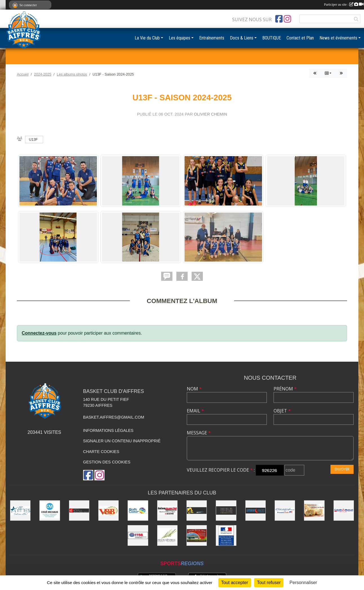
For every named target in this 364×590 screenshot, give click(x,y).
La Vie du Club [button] (147, 38)
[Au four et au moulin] (314, 511)
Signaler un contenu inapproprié (122, 441)
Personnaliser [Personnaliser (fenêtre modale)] (303, 583)
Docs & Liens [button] (242, 38)
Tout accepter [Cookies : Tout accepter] (235, 583)
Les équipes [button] (179, 38)
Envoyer (342, 469)
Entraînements (212, 38)
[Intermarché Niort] (167, 511)
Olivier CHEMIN (210, 114)
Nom (194, 389)
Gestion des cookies (107, 462)
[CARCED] (285, 511)
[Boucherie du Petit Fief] (197, 535)
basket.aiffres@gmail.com (114, 417)
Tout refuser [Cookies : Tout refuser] (269, 583)
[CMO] (344, 511)
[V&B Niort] (108, 511)
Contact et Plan (300, 38)
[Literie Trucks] (256, 511)
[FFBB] (138, 535)
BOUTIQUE (272, 38)
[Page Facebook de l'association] (279, 19)
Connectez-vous (39, 333)
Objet (282, 411)
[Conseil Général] (167, 535)
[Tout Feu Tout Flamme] (226, 511)
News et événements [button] (338, 38)
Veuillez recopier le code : (221, 470)
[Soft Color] (138, 511)
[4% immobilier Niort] (197, 511)
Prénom (285, 389)
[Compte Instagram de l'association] (287, 19)
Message (199, 433)
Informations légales (108, 430)
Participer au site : (344, 5)
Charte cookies (101, 452)
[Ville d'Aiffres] (20, 511)
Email (195, 411)
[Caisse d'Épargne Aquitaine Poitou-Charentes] (79, 511)
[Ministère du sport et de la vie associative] (226, 535)
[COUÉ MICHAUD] (50, 511)
